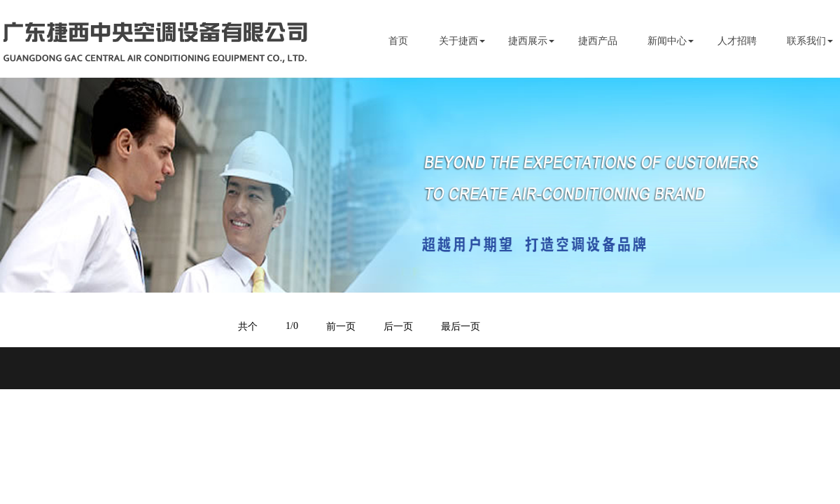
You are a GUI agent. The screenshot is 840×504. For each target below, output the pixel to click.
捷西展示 (528, 41)
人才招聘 (737, 41)
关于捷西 (458, 41)
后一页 (398, 327)
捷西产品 (598, 41)
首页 (398, 41)
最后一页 (461, 327)
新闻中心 (667, 41)
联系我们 (806, 41)
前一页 (341, 327)
